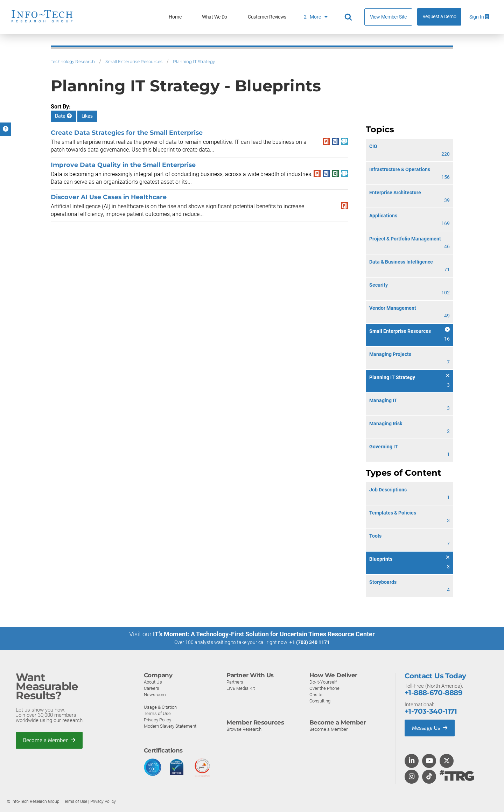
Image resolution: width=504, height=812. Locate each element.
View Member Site (388, 17)
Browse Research (244, 729)
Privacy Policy (157, 719)
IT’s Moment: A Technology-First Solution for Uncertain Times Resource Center (264, 634)
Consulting (320, 701)
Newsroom (155, 694)
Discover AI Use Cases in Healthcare (109, 197)
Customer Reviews (267, 17)
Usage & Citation (160, 707)
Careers (152, 688)
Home (175, 17)
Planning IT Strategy (194, 61)
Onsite (316, 694)
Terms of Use (157, 713)
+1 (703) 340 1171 (310, 642)
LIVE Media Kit (241, 688)
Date (63, 116)
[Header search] (349, 17)
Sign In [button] (479, 17)
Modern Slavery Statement (170, 726)
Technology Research (73, 61)
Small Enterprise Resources (134, 61)
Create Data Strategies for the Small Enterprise (127, 132)
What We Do (215, 17)
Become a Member (49, 740)
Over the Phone (324, 688)
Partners (235, 682)
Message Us (430, 728)
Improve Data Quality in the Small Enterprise (123, 165)
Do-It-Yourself (323, 682)
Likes (87, 116)
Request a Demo (439, 17)
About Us (153, 682)
